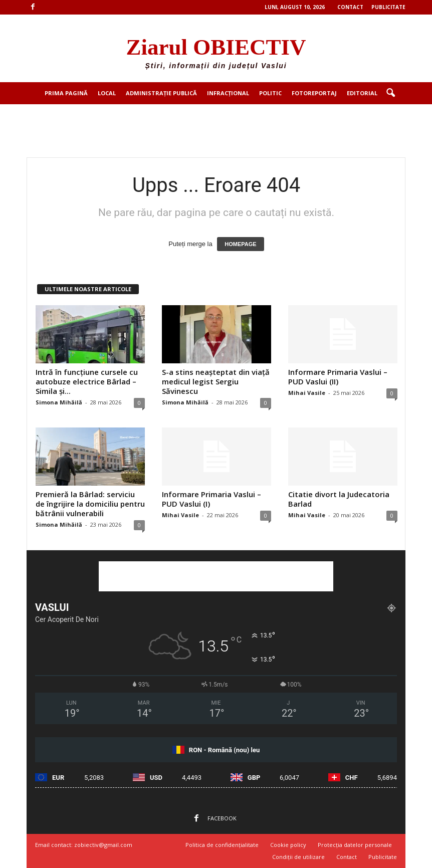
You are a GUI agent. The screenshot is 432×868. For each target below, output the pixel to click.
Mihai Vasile (307, 393)
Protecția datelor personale (355, 845)
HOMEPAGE (240, 244)
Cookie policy (288, 845)
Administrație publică (161, 93)
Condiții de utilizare (298, 857)
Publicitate (388, 7)
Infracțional (228, 93)
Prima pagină (66, 93)
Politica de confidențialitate (222, 845)
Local (107, 93)
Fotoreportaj (314, 93)
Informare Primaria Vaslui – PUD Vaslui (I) (211, 499)
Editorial (362, 93)
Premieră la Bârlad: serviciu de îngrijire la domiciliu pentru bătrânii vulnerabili (90, 504)
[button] (390, 93)
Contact (350, 7)
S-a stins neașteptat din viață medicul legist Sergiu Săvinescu (216, 381)
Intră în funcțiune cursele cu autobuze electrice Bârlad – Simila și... (87, 381)
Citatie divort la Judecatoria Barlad (339, 499)
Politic (270, 93)
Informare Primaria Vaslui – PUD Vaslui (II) (338, 377)
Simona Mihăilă (59, 402)
